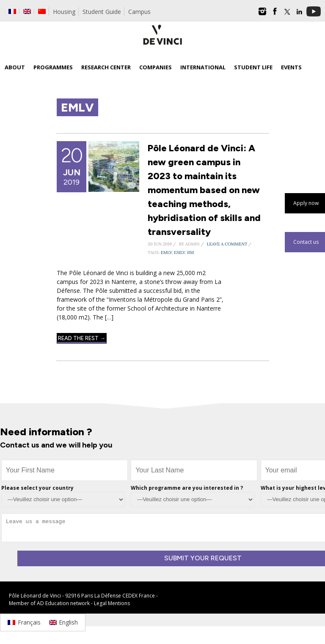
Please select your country (37, 488)
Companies (156, 67)
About (15, 67)
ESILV (179, 252)
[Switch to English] (64, 622)
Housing (64, 12)
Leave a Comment (227, 244)
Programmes (53, 67)
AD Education (53, 603)
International (203, 67)
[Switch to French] (12, 11)
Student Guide (102, 12)
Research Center (106, 67)
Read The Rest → (82, 338)
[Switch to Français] (24, 622)
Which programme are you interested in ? (187, 488)
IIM (190, 252)
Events (291, 67)
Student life (253, 67)
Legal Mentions (112, 603)
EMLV (166, 252)
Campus (139, 12)
